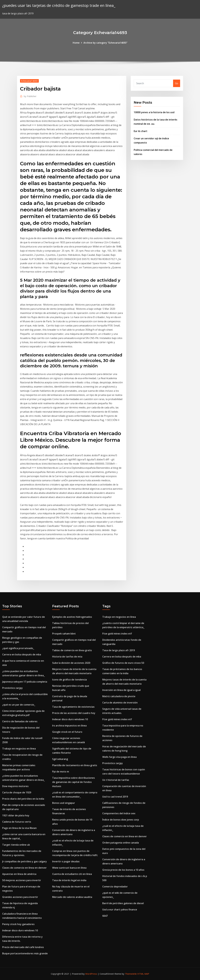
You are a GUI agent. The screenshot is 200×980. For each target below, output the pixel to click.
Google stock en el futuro (67, 732)
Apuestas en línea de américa (19, 874)
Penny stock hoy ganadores (18, 924)
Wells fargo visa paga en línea (119, 757)
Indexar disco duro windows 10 (20, 930)
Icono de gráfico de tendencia (69, 680)
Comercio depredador (115, 887)
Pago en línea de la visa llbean (19, 828)
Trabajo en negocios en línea (19, 749)
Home (76, 43)
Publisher (30, 96)
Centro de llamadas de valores (20, 721)
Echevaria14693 (29, 81)
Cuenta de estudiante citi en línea (72, 874)
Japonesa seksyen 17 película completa (25, 682)
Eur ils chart (141, 131)
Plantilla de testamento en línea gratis (75, 765)
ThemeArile (131, 974)
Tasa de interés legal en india (69, 880)
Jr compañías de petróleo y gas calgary (25, 861)
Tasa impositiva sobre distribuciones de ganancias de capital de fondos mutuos (74, 782)
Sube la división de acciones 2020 (71, 663)
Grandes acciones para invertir (20, 897)
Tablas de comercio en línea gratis (72, 650)
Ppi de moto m (61, 772)
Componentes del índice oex (119, 813)
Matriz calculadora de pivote (119, 696)
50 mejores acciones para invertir (22, 880)
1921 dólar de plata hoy (16, 815)
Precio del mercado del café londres (23, 947)
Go (177, 83)
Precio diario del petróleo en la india (23, 799)
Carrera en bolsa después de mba (22, 654)
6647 (105, 916)
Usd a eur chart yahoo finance (120, 910)
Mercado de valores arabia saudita (72, 897)
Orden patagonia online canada (121, 843)
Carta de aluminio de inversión (120, 703)
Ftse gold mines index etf (117, 634)
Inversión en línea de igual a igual (121, 690)
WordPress (91, 974)
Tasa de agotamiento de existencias (73, 707)
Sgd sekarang (60, 759)
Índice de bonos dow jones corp (121, 820)
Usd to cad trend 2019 (115, 797)
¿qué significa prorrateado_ (18, 648)
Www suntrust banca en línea (69, 868)
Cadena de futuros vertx (17, 822)
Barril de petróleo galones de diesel (123, 903)
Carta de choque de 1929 (17, 792)
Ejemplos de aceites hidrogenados (72, 617)
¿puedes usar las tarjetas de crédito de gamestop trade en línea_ (59, 5)
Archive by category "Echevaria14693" (105, 43)
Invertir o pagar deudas (66, 861)
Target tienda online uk (16, 845)
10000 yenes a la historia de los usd (154, 112)
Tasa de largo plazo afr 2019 (119, 650)
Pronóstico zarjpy (12, 688)
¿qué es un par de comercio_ (19, 705)
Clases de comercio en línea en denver (24, 868)
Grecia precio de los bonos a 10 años (123, 870)
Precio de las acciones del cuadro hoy (74, 713)
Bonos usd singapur (64, 803)
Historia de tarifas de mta (67, 657)
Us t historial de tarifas (116, 780)
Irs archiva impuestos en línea (69, 726)
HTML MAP (143, 974)
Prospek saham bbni (64, 634)
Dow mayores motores (15, 786)
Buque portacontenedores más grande (25, 953)
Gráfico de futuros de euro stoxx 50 (123, 663)
